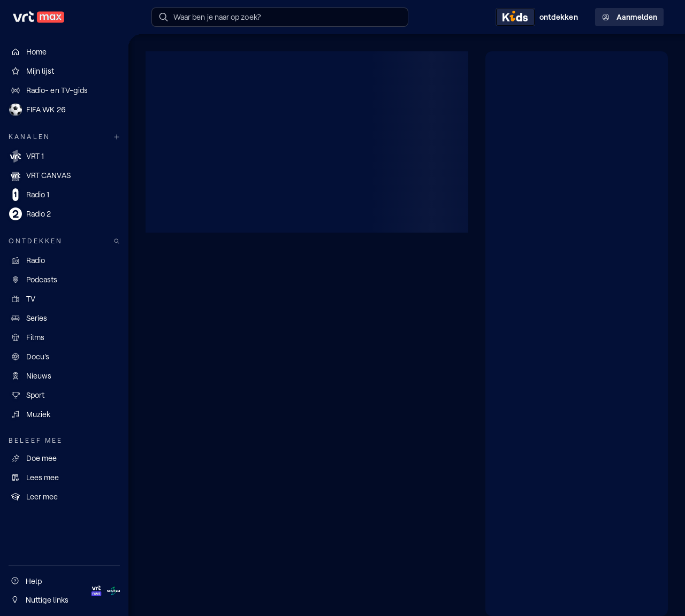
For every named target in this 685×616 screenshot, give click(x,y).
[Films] (64, 337)
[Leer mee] (64, 497)
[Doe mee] (64, 458)
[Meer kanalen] (117, 137)
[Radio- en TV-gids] (64, 90)
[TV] (64, 299)
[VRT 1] (64, 156)
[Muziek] (64, 414)
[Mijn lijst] (64, 71)
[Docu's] (64, 357)
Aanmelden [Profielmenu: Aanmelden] (629, 17)
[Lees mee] (64, 478)
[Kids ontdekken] (539, 17)
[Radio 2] (64, 214)
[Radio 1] (64, 195)
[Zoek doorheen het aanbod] (117, 241)
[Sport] (64, 395)
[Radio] (64, 260)
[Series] (64, 318)
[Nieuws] (64, 376)
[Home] (64, 52)
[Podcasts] (64, 280)
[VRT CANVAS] (64, 175)
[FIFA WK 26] (64, 110)
